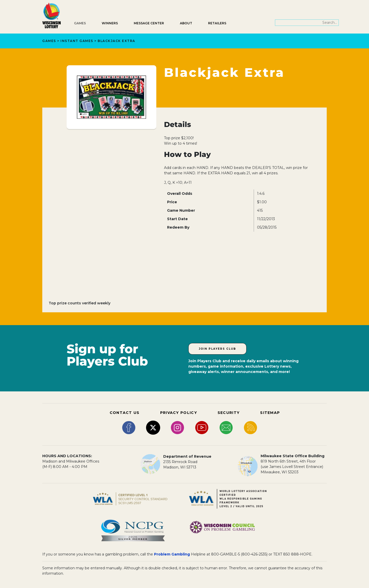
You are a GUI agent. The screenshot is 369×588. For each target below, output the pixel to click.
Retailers (217, 23)
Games (80, 23)
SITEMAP (270, 413)
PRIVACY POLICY (179, 413)
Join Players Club (217, 349)
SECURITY (229, 413)
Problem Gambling (172, 554)
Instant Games (77, 41)
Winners (110, 23)
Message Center (149, 23)
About (186, 23)
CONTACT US (125, 413)
